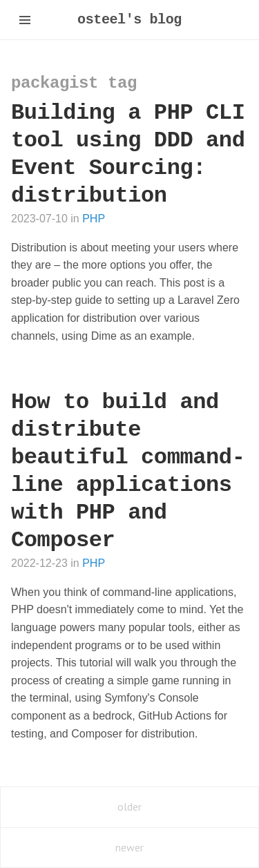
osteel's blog (129, 20)
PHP (94, 219)
